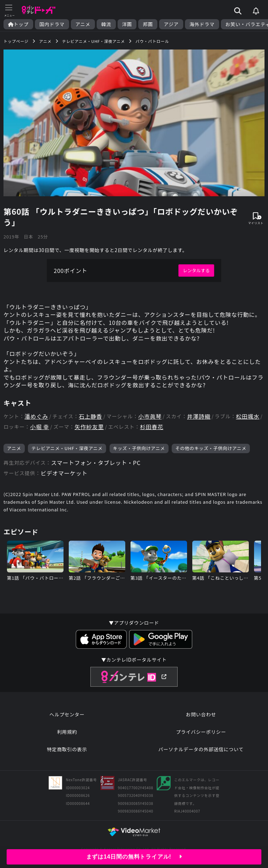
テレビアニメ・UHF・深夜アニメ (67, 448)
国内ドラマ (52, 24)
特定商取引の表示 (67, 749)
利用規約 (67, 732)
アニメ (83, 24)
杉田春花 (152, 427)
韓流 (106, 24)
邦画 (148, 24)
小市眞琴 (150, 416)
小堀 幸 (40, 427)
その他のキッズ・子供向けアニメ (211, 448)
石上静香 (91, 416)
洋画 (127, 24)
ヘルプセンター (67, 714)
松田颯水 (248, 416)
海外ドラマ (202, 24)
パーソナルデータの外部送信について (201, 749)
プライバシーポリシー (201, 732)
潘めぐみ (36, 416)
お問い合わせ (201, 714)
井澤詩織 (199, 416)
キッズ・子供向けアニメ (139, 448)
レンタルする (196, 270)
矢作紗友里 (89, 427)
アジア (171, 24)
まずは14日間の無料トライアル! (134, 857)
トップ (18, 24)
